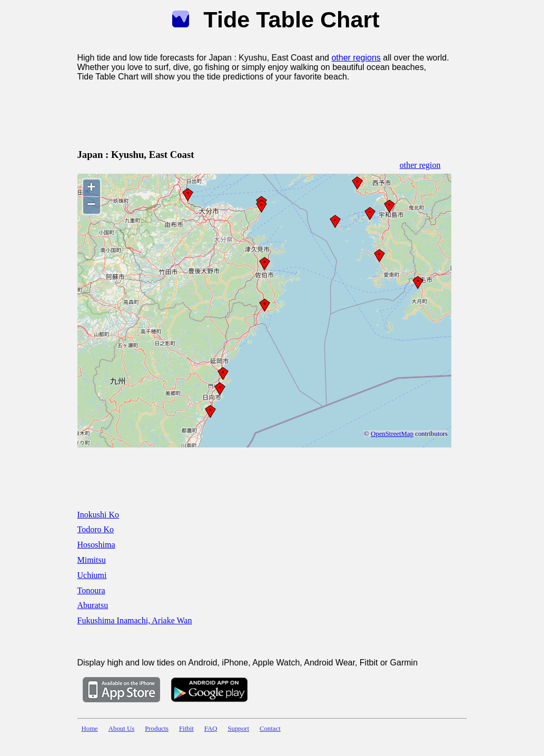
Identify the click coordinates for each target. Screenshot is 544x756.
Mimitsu (92, 560)
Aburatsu (93, 605)
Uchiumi (92, 575)
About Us (121, 729)
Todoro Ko (96, 529)
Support (238, 729)
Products (157, 729)
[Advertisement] (269, 113)
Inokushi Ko (98, 515)
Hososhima (96, 545)
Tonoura (91, 590)
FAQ (211, 729)
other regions (356, 58)
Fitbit (186, 729)
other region (420, 165)
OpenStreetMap (392, 434)
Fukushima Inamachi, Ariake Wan (135, 620)
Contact (270, 729)
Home (90, 729)
